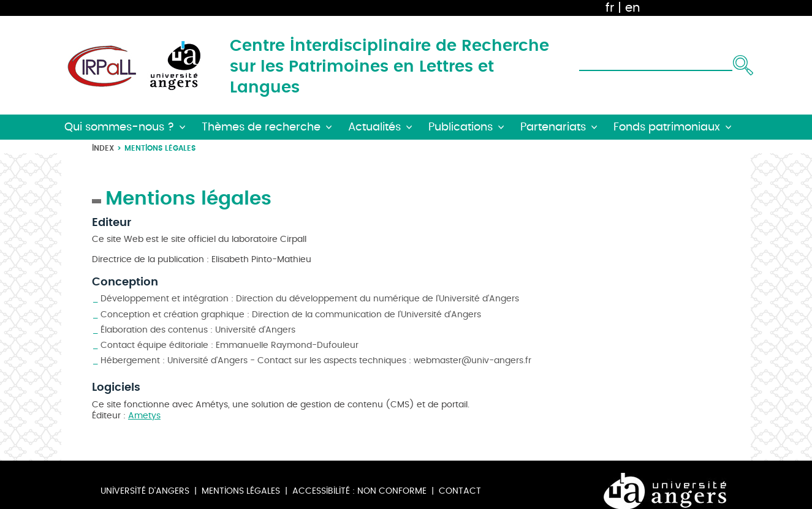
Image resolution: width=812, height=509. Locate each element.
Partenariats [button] (553, 127)
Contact (460, 491)
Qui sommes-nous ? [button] (119, 127)
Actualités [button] (374, 127)
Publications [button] (461, 127)
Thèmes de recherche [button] (261, 127)
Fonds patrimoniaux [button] (667, 127)
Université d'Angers (145, 491)
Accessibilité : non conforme (359, 491)
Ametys (144, 416)
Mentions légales (241, 491)
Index (103, 148)
